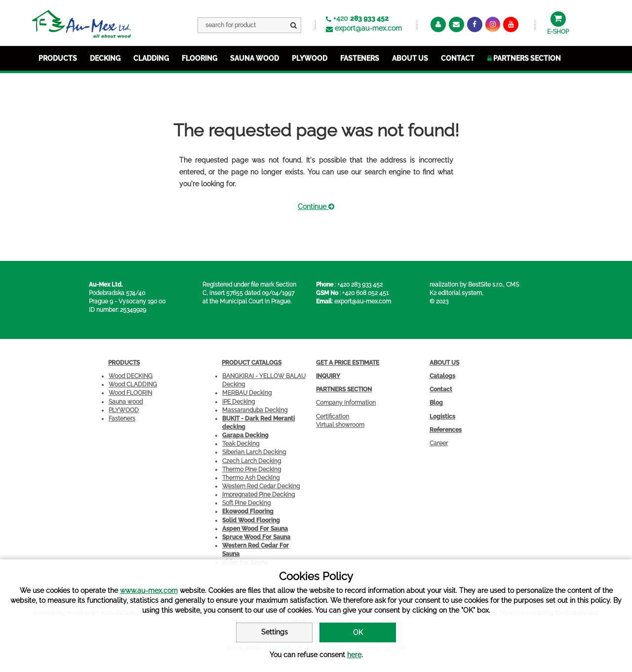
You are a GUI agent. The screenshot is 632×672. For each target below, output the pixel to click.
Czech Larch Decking (252, 461)
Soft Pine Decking (246, 503)
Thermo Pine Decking (252, 469)
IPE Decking (238, 402)
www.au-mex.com (149, 590)
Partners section (524, 58)
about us (410, 58)
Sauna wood (126, 402)
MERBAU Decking (247, 393)
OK (358, 632)
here (354, 655)
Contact (458, 58)
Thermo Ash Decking (251, 478)
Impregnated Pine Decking (258, 495)
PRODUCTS (58, 58)
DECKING (105, 58)
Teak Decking (241, 444)
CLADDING (151, 58)
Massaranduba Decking (255, 410)
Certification (333, 417)
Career (439, 443)
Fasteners (122, 419)
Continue (316, 207)
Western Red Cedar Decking (261, 486)
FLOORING (199, 58)
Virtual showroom (340, 425)
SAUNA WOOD (255, 58)
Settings (275, 632)
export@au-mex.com (368, 28)
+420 (361, 18)
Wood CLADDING (133, 384)
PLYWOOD (310, 58)
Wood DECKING (131, 376)
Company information (346, 403)
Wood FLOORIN (130, 393)
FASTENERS (360, 58)
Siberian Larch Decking (254, 452)
